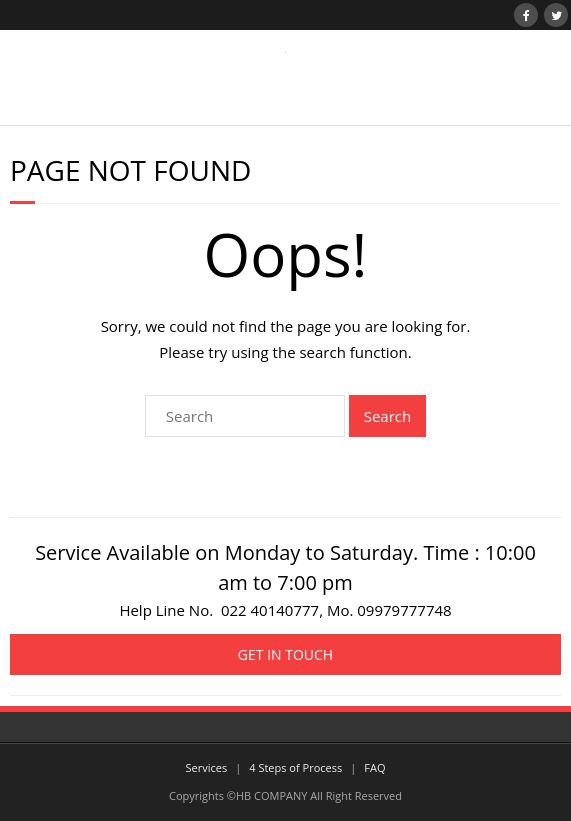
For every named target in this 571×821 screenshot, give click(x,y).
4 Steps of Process (295, 767)
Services (207, 767)
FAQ (374, 767)
